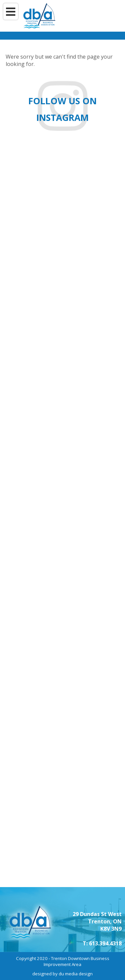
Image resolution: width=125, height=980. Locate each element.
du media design (76, 974)
